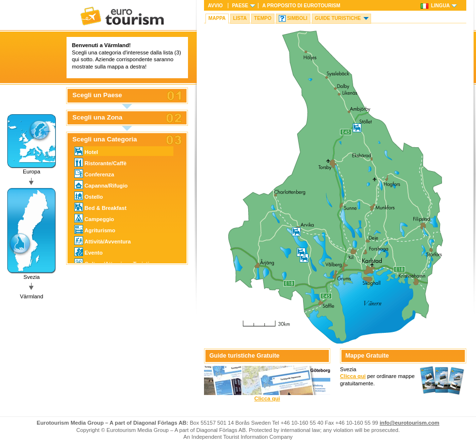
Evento (88, 252)
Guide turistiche (338, 18)
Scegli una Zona (97, 118)
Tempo (263, 18)
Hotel (86, 151)
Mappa (217, 18)
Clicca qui (267, 398)
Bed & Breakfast (100, 207)
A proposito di (301, 6)
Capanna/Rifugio (101, 185)
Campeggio (94, 218)
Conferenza (94, 173)
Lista (240, 18)
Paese (240, 6)
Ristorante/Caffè (100, 162)
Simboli (297, 18)
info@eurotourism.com (410, 423)
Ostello (89, 196)
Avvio (215, 6)
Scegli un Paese (97, 95)
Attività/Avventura (102, 241)
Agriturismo (95, 229)
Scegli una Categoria (105, 139)
